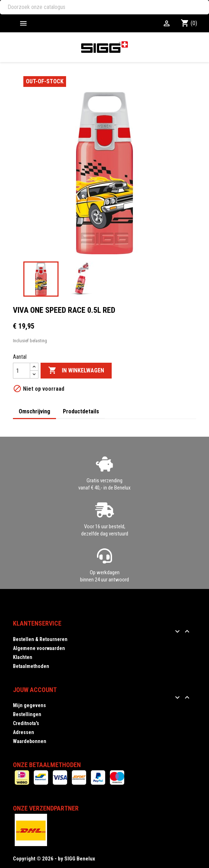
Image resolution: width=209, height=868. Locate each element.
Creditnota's (26, 723)
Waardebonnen (30, 741)
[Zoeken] (104, 7)
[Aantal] (22, 371)
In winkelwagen (76, 371)
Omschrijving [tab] (34, 411)
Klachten (23, 657)
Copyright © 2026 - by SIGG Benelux (54, 859)
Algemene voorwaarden (39, 648)
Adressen (24, 732)
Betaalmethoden (31, 666)
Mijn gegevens (29, 705)
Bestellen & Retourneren (40, 639)
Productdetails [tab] (81, 411)
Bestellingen (27, 714)
